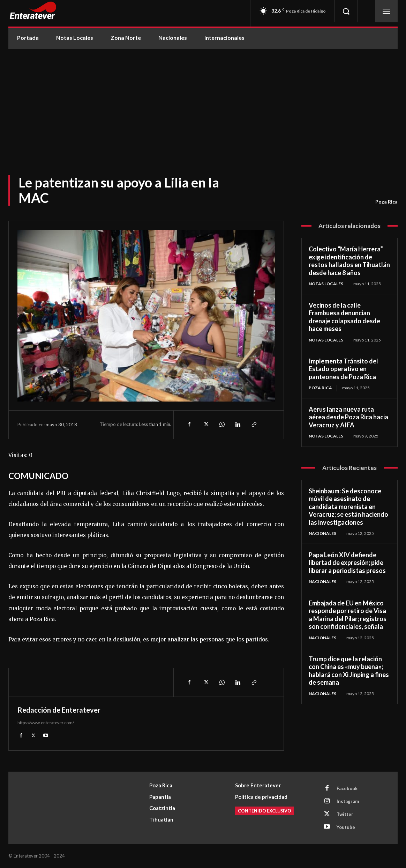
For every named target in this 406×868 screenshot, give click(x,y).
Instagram (348, 801)
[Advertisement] (203, 101)
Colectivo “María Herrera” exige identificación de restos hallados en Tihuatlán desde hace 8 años (349, 261)
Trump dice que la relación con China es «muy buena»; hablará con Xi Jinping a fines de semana (349, 671)
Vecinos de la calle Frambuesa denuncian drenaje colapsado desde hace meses (344, 317)
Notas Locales (326, 284)
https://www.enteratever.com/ (46, 723)
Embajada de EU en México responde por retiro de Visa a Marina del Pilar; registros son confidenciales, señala (348, 615)
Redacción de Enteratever (59, 710)
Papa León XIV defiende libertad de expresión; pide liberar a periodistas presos (347, 563)
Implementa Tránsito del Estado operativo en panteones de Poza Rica (343, 369)
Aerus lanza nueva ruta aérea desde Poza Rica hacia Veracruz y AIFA (348, 417)
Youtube (346, 827)
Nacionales (322, 533)
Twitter (345, 814)
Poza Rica (386, 202)
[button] (346, 11)
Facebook (347, 788)
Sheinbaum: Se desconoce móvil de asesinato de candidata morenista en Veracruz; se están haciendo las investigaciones (348, 507)
